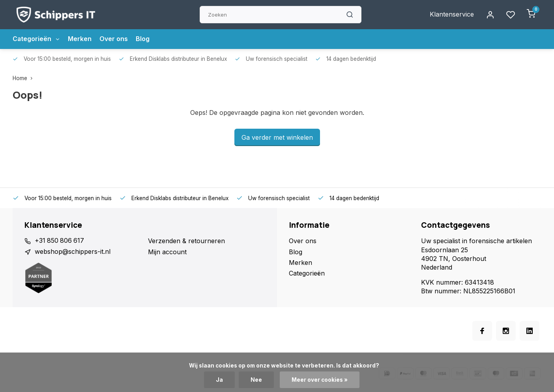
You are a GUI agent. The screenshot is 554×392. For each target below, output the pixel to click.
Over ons (114, 39)
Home (24, 78)
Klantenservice (452, 15)
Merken (80, 39)
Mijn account (167, 252)
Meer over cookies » (320, 380)
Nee (256, 380)
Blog (143, 39)
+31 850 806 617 (60, 241)
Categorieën (37, 39)
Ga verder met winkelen (277, 137)
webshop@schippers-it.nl (73, 252)
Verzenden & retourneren (186, 241)
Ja (219, 380)
